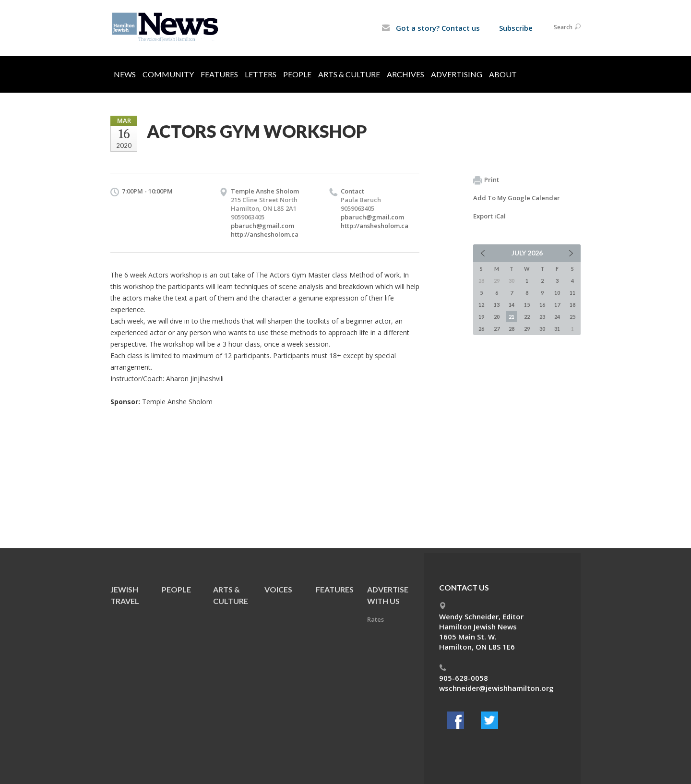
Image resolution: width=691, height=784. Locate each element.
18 (572, 305)
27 (497, 329)
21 (512, 317)
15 (527, 305)
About (503, 74)
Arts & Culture (349, 74)
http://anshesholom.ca (265, 234)
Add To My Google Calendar (517, 198)
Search (567, 27)
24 (557, 317)
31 (557, 329)
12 (481, 305)
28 (512, 329)
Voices (278, 589)
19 (481, 317)
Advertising (457, 74)
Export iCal (489, 216)
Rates (375, 619)
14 (512, 305)
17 (557, 305)
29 (527, 329)
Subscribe (516, 28)
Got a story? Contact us (431, 28)
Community (168, 74)
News (125, 74)
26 (481, 329)
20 (497, 317)
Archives (405, 74)
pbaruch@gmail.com (262, 226)
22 (527, 317)
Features (219, 74)
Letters (261, 74)
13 (497, 305)
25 (572, 317)
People (297, 74)
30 (542, 329)
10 (557, 293)
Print (486, 180)
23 (542, 317)
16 (542, 305)
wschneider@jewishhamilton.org (496, 688)
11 (572, 293)
